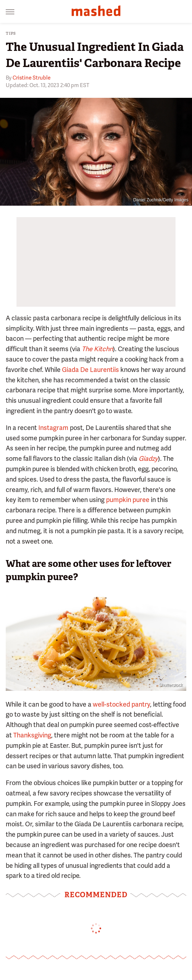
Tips (11, 34)
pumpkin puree (128, 500)
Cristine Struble (32, 78)
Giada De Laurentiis (90, 370)
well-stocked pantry (121, 704)
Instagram (53, 428)
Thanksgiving (32, 735)
